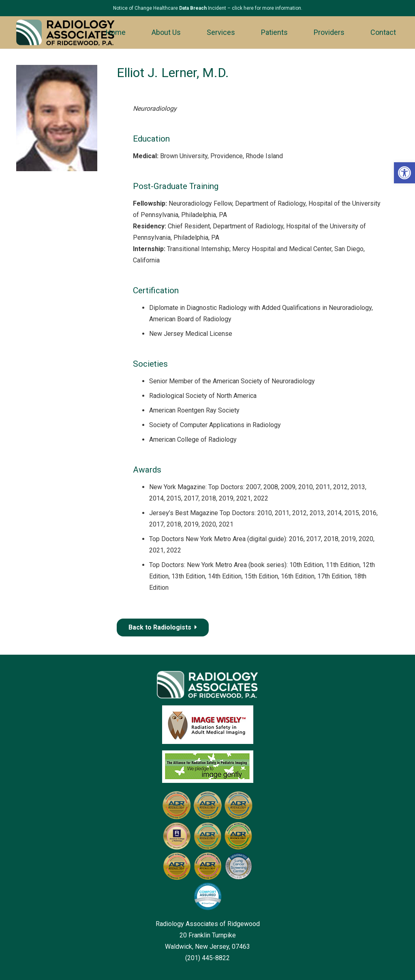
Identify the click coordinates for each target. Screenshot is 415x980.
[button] (404, 173)
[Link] (65, 33)
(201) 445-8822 (207, 958)
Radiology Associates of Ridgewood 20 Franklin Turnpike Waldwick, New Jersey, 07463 (208, 935)
